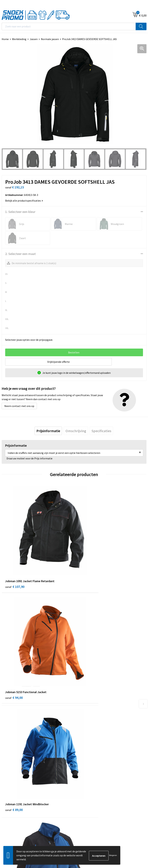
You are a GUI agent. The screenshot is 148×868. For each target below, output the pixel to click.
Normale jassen (50, 39)
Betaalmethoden (86, 728)
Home (5, 39)
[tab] (48, 431)
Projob (80, 794)
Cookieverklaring (11, 784)
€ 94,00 (86, 562)
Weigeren (113, 855)
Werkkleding (19, 39)
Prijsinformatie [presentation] (48, 431)
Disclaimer (8, 794)
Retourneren (83, 733)
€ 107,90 (15, 562)
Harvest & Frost (85, 789)
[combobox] (69, 26)
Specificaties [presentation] (101, 431)
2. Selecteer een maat (20, 254)
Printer (80, 784)
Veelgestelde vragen (87, 722)
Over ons (81, 707)
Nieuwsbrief (83, 717)
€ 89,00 (14, 649)
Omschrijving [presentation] (76, 431)
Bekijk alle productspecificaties (24, 201)
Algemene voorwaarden (15, 779)
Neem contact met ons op (19, 406)
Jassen (34, 39)
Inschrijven (137, 830)
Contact (80, 712)
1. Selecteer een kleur (20, 212)
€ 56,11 (86, 649)
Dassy (79, 779)
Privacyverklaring (12, 789)
